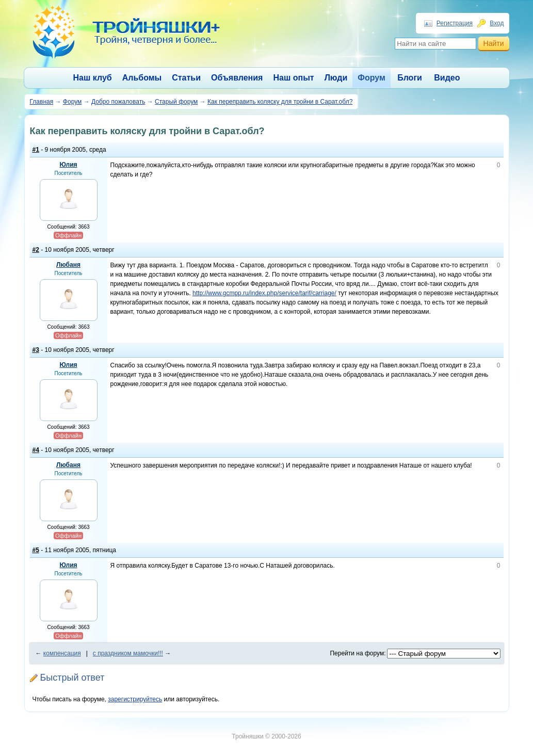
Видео (447, 78)
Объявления (237, 78)
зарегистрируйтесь (135, 699)
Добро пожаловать (118, 102)
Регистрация (455, 23)
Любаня (68, 265)
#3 (36, 350)
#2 (36, 250)
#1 (36, 150)
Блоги (410, 78)
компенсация (62, 653)
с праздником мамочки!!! (128, 653)
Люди (336, 78)
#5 (36, 550)
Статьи (186, 78)
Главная (42, 102)
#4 (36, 450)
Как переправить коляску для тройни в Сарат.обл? (280, 102)
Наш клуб (93, 78)
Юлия (68, 165)
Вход (497, 23)
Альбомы (142, 78)
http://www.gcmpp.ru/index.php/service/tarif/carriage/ (264, 293)
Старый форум (176, 102)
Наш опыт (293, 78)
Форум (372, 78)
